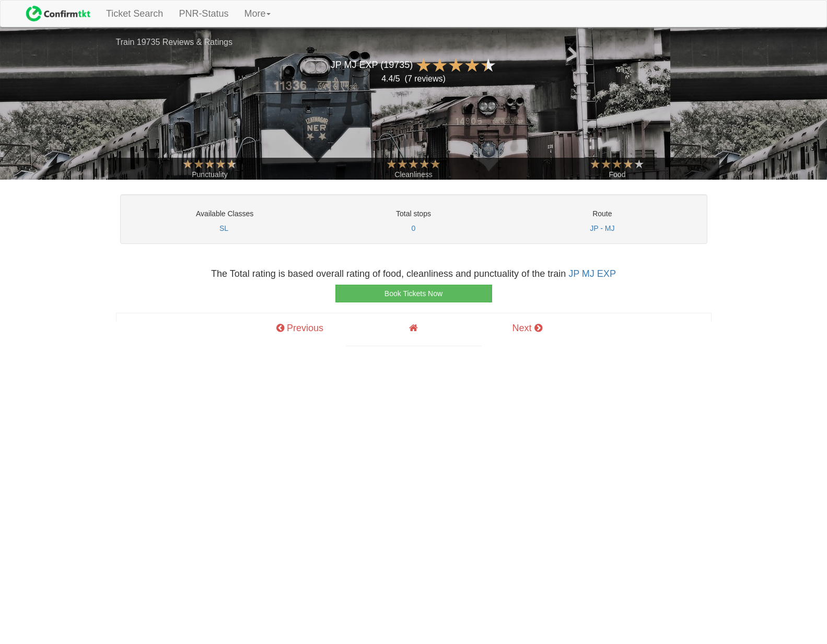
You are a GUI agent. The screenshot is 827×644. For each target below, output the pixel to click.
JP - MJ (602, 228)
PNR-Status (203, 14)
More (257, 14)
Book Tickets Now (413, 294)
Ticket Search (138, 13)
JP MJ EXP (592, 274)
